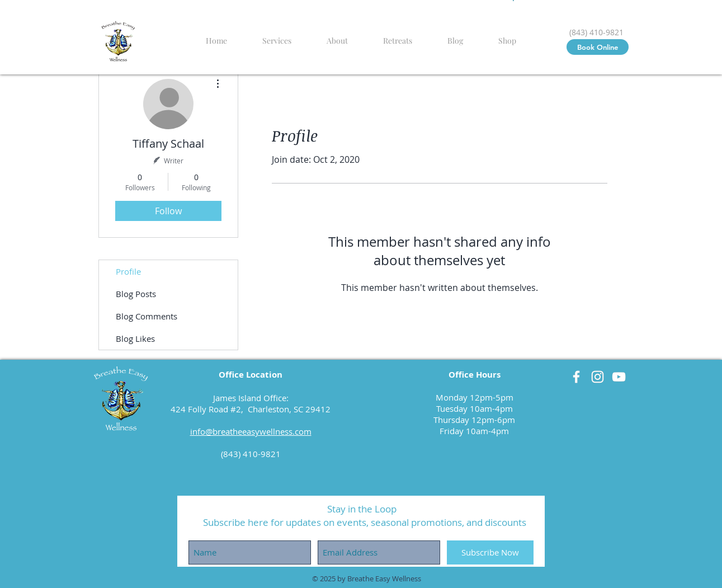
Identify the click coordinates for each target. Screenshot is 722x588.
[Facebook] (576, 377)
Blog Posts (136, 294)
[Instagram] (598, 377)
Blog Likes (135, 338)
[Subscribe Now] (490, 552)
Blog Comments (147, 316)
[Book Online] (598, 47)
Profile (128, 271)
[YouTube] (619, 377)
